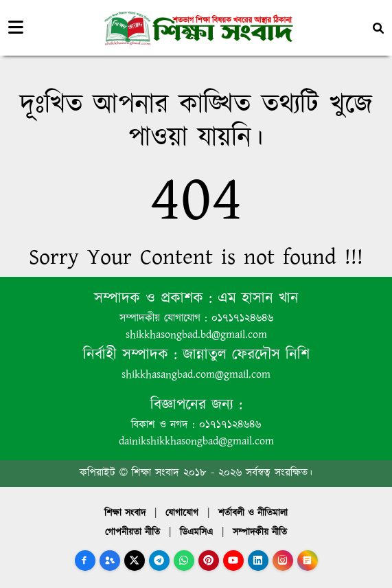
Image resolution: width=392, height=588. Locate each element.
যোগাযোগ (182, 513)
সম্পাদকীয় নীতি (260, 532)
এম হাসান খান (255, 298)
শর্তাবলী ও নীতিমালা (253, 513)
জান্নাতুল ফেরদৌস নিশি (243, 355)
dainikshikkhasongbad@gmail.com (196, 441)
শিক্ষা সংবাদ (125, 513)
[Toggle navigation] (16, 28)
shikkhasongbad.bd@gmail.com (196, 335)
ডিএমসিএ (196, 532)
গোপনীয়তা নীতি (132, 532)
